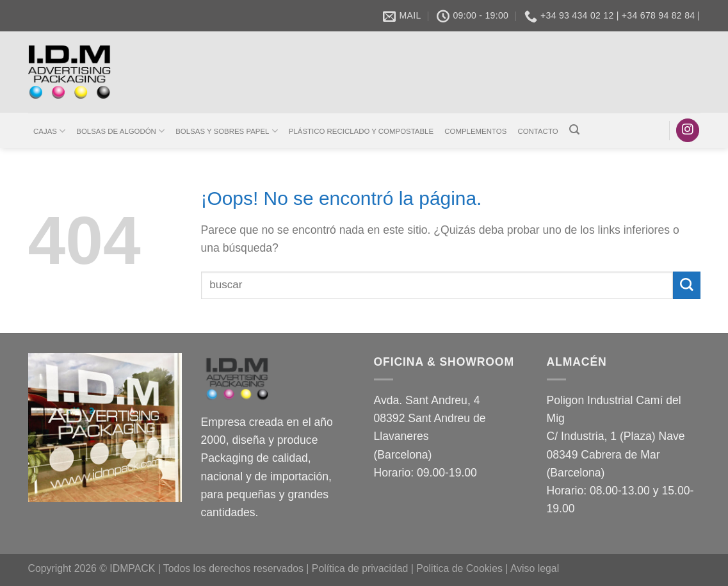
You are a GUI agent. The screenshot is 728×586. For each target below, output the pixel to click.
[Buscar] (574, 130)
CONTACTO (538, 131)
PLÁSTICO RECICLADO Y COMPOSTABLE (361, 131)
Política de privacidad (360, 568)
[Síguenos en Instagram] (688, 130)
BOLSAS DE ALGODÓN (120, 131)
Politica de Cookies (459, 568)
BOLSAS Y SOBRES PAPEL (226, 131)
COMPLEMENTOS (475, 131)
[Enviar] (687, 285)
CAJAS (49, 131)
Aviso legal (535, 568)
